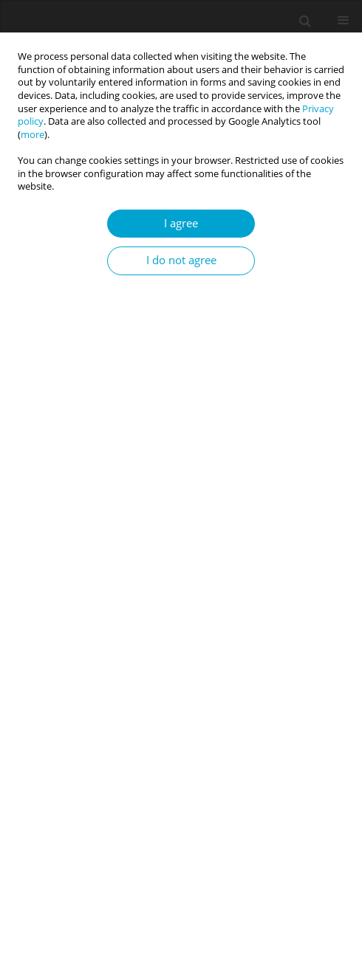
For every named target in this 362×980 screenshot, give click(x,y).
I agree (181, 223)
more (33, 135)
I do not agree (181, 260)
